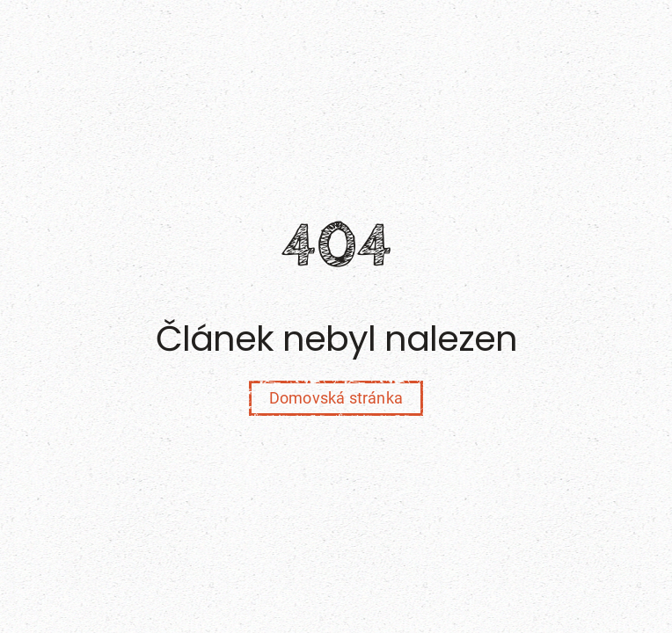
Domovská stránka (336, 398)
